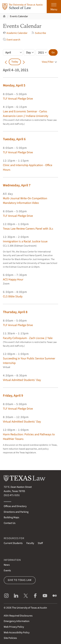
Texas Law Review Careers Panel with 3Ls (28, 229)
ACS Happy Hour (13, 279)
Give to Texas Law (20, 580)
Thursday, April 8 (15, 312)
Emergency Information (17, 621)
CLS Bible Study (13, 296)
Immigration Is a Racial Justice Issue (25, 241)
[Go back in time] (6, 62)
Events (7, 571)
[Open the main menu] (54, 7)
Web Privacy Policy (14, 627)
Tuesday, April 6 (14, 139)
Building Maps (11, 517)
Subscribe (39, 33)
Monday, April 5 (14, 85)
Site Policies (10, 638)
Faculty (30, 543)
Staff (40, 543)
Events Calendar (19, 16)
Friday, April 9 (13, 396)
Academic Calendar (15, 33)
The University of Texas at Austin (29, 608)
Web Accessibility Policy (17, 633)
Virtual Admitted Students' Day (22, 380)
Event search (12, 40)
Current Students (13, 543)
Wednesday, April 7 (17, 185)
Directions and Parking (16, 512)
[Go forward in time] (24, 62)
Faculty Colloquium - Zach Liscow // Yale (28, 338)
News (7, 565)
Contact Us (10, 523)
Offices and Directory (15, 506)
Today (15, 62)
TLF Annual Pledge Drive (18, 99)
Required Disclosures (18, 616)
